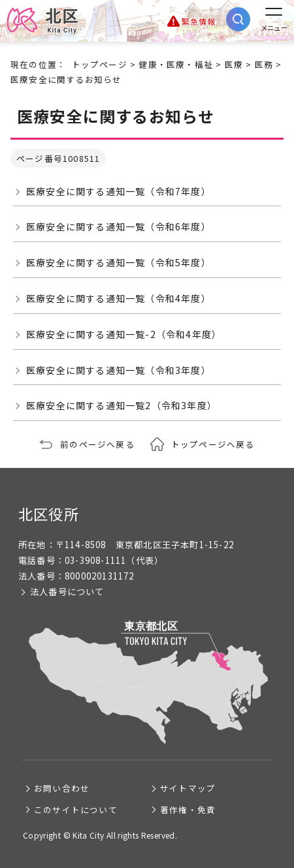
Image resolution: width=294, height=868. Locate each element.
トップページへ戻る (213, 444)
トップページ (100, 64)
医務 (264, 64)
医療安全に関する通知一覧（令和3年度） (119, 370)
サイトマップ (188, 788)
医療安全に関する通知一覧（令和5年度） (119, 262)
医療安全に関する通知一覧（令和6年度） (119, 226)
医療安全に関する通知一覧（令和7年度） (119, 191)
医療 (234, 64)
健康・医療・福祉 (176, 64)
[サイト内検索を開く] (238, 19)
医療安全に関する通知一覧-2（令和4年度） (124, 334)
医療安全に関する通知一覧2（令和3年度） (122, 405)
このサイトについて (76, 810)
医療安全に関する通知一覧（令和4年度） (119, 298)
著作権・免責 (188, 810)
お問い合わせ (62, 788)
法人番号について (67, 592)
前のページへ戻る (97, 444)
